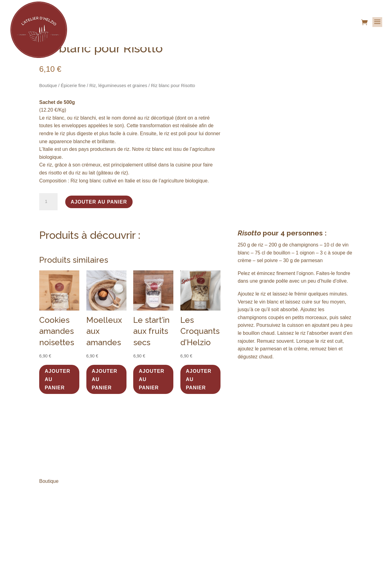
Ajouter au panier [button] (57, 379)
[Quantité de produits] (48, 202)
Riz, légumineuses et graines (118, 86)
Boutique (48, 86)
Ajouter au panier (99, 202)
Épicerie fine (73, 86)
